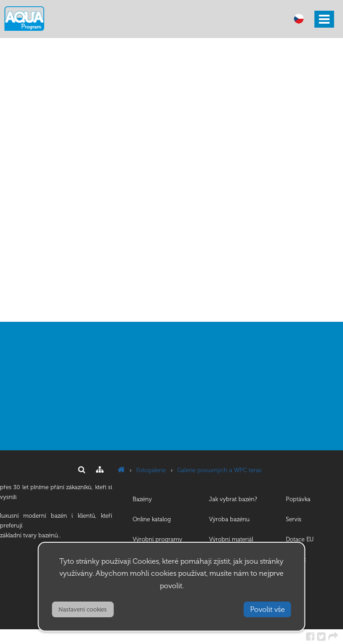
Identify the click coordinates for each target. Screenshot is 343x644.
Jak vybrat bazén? (233, 499)
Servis (294, 519)
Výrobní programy (157, 539)
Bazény (142, 499)
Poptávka (298, 499)
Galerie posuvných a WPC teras (220, 470)
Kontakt (296, 559)
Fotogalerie (151, 470)
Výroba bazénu (229, 519)
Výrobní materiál (231, 539)
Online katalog (152, 519)
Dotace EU (300, 539)
